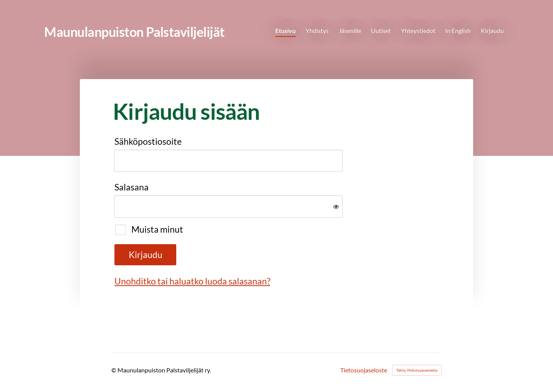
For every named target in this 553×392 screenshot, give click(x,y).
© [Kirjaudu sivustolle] (114, 370)
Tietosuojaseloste (364, 370)
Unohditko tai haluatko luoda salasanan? (192, 281)
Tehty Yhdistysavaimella (417, 370)
